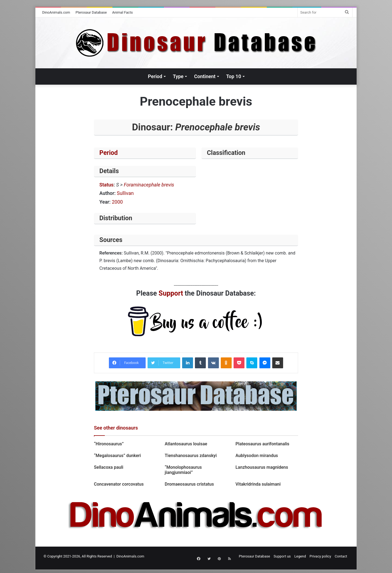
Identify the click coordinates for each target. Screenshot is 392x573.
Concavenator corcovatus (119, 484)
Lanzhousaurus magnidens (262, 467)
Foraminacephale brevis (149, 185)
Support (171, 293)
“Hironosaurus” (109, 444)
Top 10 (234, 76)
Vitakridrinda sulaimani (259, 484)
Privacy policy (320, 556)
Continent (205, 76)
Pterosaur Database (91, 12)
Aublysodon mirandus (257, 456)
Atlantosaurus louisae (186, 444)
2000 (117, 202)
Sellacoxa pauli (109, 467)
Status (106, 185)
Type (178, 76)
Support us (282, 556)
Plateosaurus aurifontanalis (262, 444)
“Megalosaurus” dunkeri (117, 456)
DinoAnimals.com (56, 12)
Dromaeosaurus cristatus (189, 484)
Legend (300, 556)
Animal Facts (122, 12)
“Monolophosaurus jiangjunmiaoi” (183, 470)
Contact (341, 556)
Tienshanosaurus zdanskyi (191, 456)
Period (155, 76)
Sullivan (125, 193)
